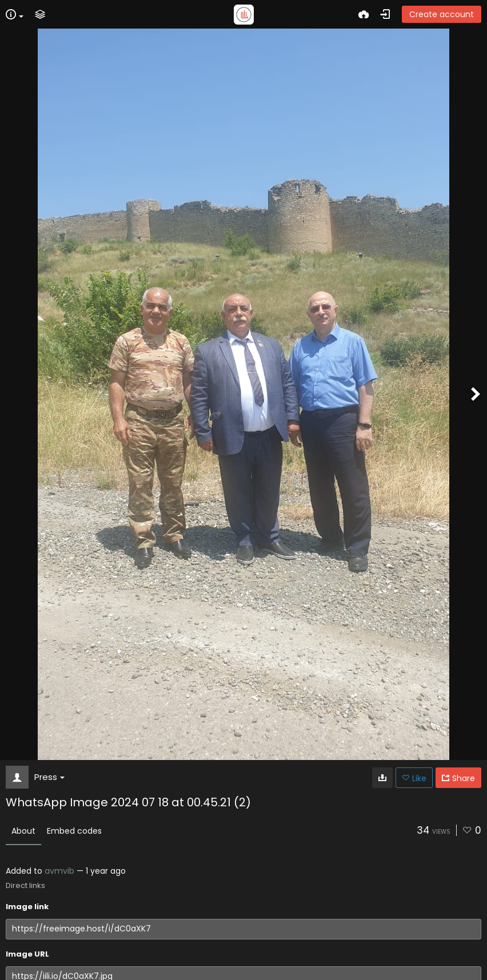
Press (49, 777)
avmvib (59, 871)
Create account (442, 14)
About (23, 831)
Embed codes (74, 831)
